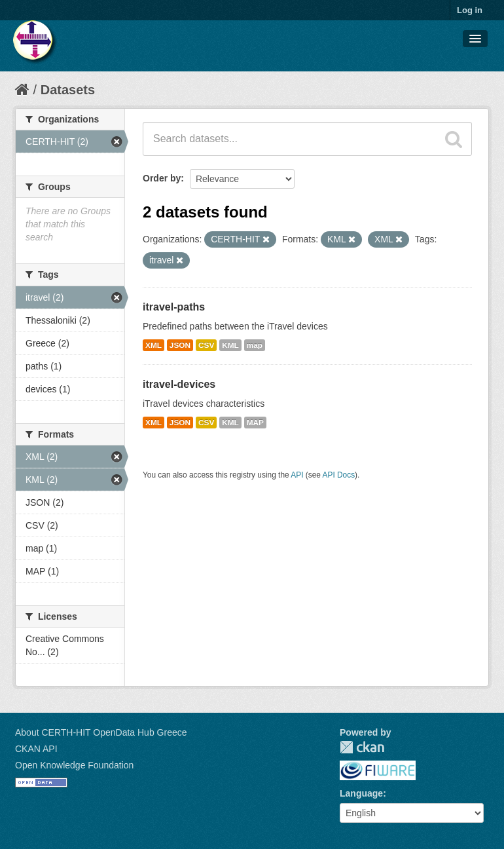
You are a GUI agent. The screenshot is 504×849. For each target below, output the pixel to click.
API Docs (339, 475)
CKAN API (36, 749)
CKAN (362, 747)
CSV (206, 345)
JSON (180, 345)
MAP (255, 423)
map (255, 345)
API (297, 475)
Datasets (68, 90)
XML (153, 345)
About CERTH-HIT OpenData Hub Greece (101, 732)
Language (361, 793)
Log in (470, 10)
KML (230, 345)
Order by (162, 178)
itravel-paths (174, 307)
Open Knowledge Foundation (74, 765)
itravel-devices (179, 384)
